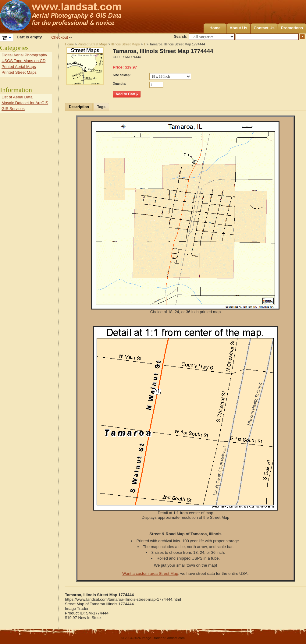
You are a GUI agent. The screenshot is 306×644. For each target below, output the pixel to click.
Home (215, 28)
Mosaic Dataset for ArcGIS (25, 103)
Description (79, 107)
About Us (238, 28)
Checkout (60, 37)
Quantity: (119, 84)
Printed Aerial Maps (19, 67)
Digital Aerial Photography (24, 55)
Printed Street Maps (93, 44)
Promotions (292, 28)
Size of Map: (122, 75)
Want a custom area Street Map (150, 573)
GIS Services (13, 109)
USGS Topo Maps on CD (23, 61)
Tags (101, 107)
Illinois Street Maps (125, 44)
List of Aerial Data (17, 97)
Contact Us (264, 28)
